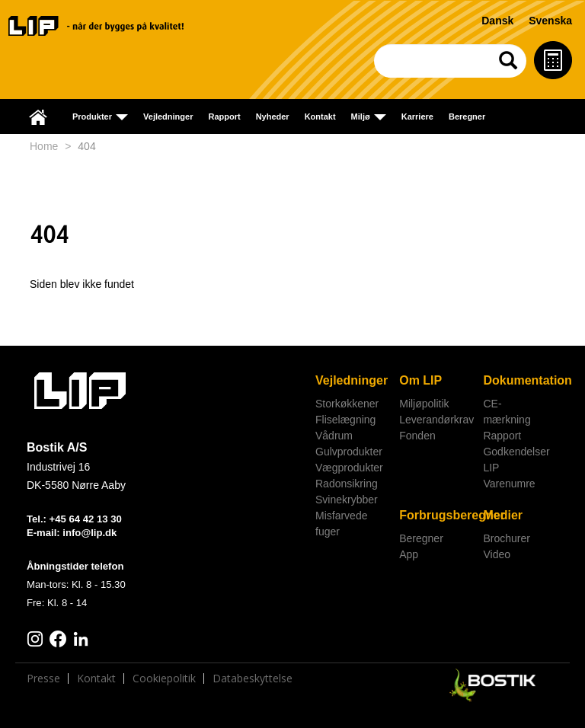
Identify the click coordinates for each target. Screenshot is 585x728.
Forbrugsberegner (435, 515)
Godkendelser (516, 452)
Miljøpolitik (424, 404)
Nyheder (273, 117)
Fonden (417, 436)
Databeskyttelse (253, 679)
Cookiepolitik (164, 679)
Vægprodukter (349, 468)
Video (497, 554)
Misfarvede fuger (341, 524)
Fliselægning (345, 420)
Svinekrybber (347, 500)
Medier (503, 515)
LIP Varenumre (509, 476)
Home (44, 146)
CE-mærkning (507, 412)
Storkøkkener (347, 404)
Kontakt (320, 117)
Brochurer (506, 538)
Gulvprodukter (349, 452)
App (409, 554)
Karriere (417, 117)
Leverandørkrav (435, 420)
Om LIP (420, 380)
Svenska (550, 21)
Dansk (497, 21)
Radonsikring (347, 484)
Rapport (224, 117)
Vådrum (334, 436)
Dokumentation (519, 380)
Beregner (467, 117)
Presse (43, 679)
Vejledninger (168, 117)
